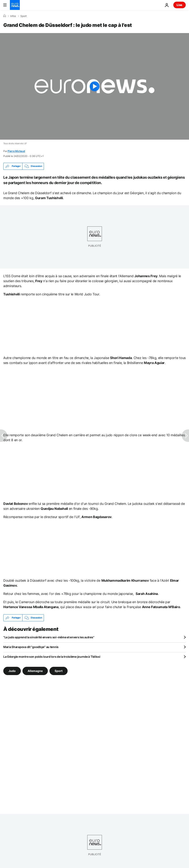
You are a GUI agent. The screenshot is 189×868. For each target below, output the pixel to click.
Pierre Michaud (16, 151)
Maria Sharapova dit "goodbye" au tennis (31, 647)
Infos (13, 16)
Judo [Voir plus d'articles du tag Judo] (12, 671)
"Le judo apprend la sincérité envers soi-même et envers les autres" (49, 637)
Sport (23, 16)
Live (180, 5)
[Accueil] (5, 16)
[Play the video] (94, 86)
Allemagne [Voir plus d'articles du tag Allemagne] (35, 671)
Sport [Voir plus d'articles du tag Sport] (59, 671)
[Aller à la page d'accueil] (15, 5)
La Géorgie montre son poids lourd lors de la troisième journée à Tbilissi (52, 657)
